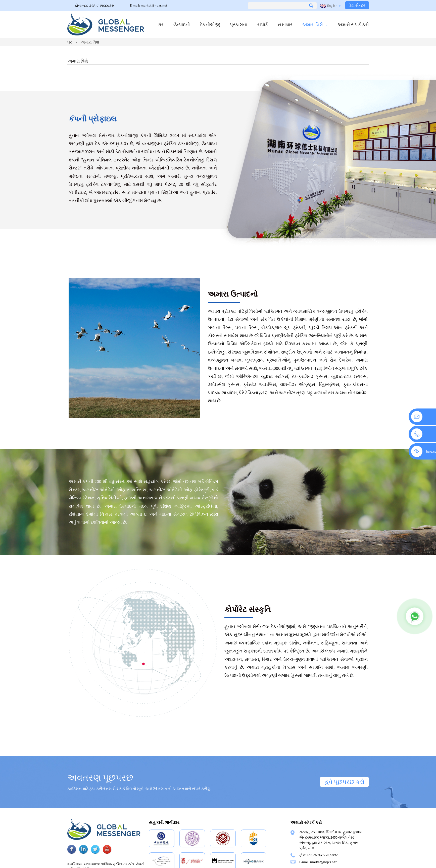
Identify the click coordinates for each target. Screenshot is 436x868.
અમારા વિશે (315, 25)
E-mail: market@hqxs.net (149, 6)
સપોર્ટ (263, 25)
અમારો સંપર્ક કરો (353, 25)
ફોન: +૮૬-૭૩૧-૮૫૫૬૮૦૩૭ (94, 6)
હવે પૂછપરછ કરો (344, 782)
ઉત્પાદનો (182, 25)
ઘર (161, 25)
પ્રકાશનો (239, 25)
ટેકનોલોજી (210, 25)
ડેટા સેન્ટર (357, 5)
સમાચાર (285, 25)
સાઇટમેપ (144, 864)
